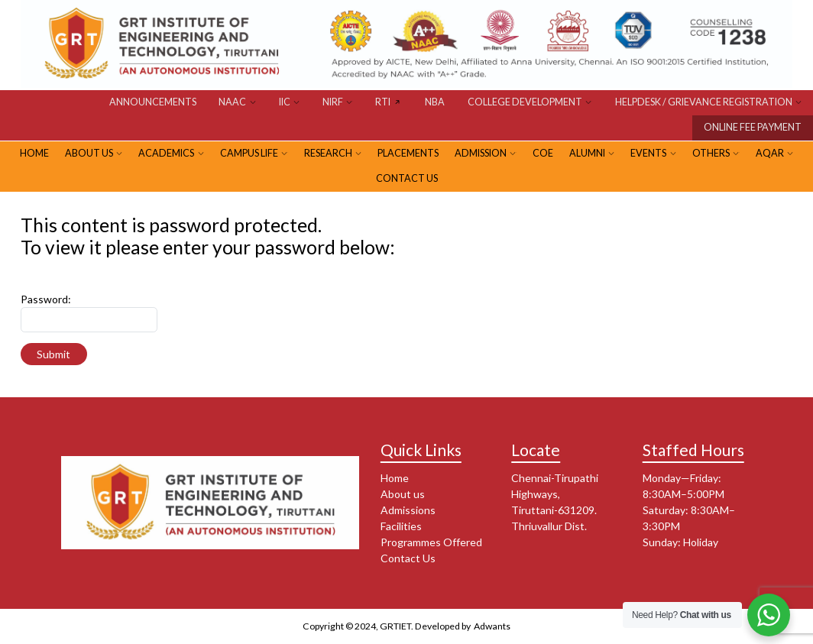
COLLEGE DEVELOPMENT (525, 102)
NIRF (333, 102)
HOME (34, 153)
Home (395, 478)
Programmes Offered (431, 542)
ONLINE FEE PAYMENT (753, 127)
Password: (46, 299)
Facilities (401, 526)
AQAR (770, 153)
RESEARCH (328, 153)
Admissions (408, 510)
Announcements (153, 102)
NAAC (232, 102)
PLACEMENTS (408, 153)
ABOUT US (89, 153)
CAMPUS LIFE (249, 153)
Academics (166, 153)
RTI (383, 102)
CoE (543, 153)
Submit (53, 354)
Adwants (491, 626)
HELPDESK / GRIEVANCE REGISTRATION (704, 102)
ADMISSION (481, 153)
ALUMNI (587, 153)
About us (403, 494)
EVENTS (648, 153)
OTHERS (711, 153)
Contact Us (407, 178)
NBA (435, 102)
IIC (285, 102)
